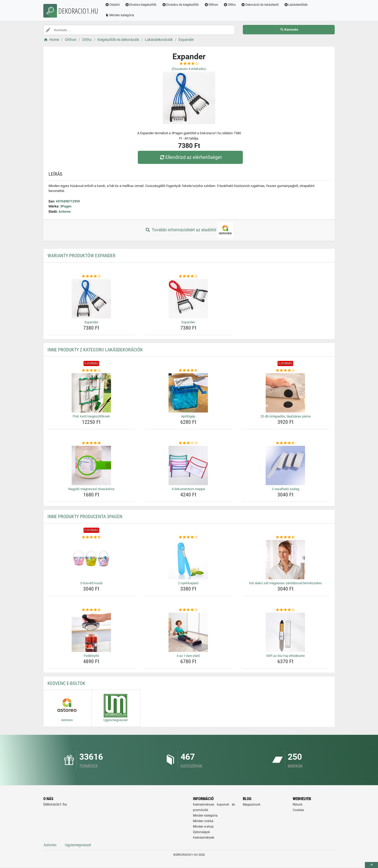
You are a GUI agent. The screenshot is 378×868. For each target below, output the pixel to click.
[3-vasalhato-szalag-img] (285, 465)
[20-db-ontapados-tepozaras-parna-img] (285, 393)
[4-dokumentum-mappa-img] (188, 465)
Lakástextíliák (296, 5)
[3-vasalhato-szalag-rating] (285, 443)
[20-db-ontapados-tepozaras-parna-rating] (285, 371)
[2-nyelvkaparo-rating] (188, 537)
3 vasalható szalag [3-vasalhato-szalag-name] (285, 489)
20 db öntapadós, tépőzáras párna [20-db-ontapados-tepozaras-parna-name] (285, 416)
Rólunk (298, 805)
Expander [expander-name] (91, 322)
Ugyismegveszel (78, 845)
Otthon (211, 5)
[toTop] (371, 865)
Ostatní (112, 5)
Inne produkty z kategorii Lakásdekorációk (95, 350)
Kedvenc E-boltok (66, 683)
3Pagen (66, 206)
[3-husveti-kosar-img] (91, 560)
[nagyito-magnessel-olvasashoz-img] (91, 465)
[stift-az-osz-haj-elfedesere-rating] (285, 610)
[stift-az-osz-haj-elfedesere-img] (285, 632)
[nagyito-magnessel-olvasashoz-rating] (91, 443)
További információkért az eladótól (189, 230)
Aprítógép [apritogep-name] (188, 416)
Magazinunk (252, 805)
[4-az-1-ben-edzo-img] (188, 632)
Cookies (298, 810)
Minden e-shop (203, 827)
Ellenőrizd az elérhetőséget (190, 157)
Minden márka (203, 821)
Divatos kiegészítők (141, 5)
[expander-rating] (91, 276)
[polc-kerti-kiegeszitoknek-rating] (91, 371)
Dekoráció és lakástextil (260, 5)
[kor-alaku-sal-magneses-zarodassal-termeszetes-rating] (285, 537)
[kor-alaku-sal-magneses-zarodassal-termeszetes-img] (285, 560)
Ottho (230, 5)
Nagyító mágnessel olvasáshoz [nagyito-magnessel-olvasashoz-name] (91, 489)
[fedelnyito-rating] (91, 610)
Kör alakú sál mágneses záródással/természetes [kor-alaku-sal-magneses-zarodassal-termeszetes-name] (285, 583)
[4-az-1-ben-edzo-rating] (188, 610)
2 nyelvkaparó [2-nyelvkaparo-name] (188, 583)
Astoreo (65, 211)
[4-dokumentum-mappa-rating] (188, 443)
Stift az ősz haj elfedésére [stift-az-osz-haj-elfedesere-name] (285, 656)
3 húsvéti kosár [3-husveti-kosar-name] (91, 583)
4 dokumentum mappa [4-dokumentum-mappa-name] (188, 489)
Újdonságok (201, 832)
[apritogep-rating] (188, 371)
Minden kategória (120, 15)
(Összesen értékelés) (189, 69)
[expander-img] (91, 299)
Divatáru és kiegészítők (180, 5)
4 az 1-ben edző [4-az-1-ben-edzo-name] (188, 656)
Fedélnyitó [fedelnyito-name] (91, 656)
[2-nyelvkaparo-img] (188, 560)
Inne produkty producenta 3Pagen (85, 516)
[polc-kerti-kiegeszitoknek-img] (91, 393)
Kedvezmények (204, 838)
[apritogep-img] (188, 393)
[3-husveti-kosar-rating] (91, 537)
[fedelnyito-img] (91, 632)
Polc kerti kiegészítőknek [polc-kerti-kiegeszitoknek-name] (91, 416)
